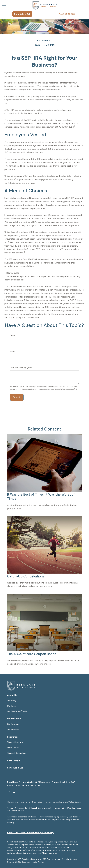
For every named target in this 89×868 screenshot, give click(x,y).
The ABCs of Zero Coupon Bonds (32, 654)
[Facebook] (9, 792)
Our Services (13, 730)
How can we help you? (21, 368)
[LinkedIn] (14, 792)
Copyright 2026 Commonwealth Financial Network (55, 859)
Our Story (12, 701)
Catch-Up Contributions (26, 576)
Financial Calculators (17, 753)
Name (13, 335)
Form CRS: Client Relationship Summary (30, 833)
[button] (22, 14)
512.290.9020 (67, 14)
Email (12, 351)
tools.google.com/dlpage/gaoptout (42, 853)
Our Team (12, 706)
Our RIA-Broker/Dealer (17, 711)
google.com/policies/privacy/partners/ (24, 850)
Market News (13, 748)
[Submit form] (17, 397)
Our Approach (14, 724)
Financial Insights (15, 742)
